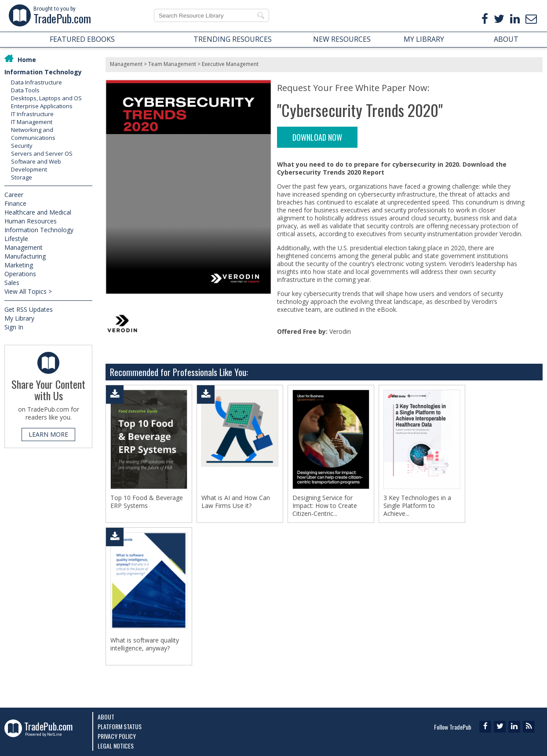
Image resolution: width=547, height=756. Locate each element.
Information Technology (43, 72)
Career (14, 195)
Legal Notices (116, 746)
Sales (12, 283)
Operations (20, 274)
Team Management (172, 64)
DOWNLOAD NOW (317, 137)
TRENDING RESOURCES (233, 39)
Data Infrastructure (36, 82)
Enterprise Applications (42, 106)
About (106, 717)
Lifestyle (16, 239)
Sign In (14, 327)
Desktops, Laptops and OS (46, 98)
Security (22, 146)
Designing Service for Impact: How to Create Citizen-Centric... (325, 506)
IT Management (32, 122)
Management (24, 247)
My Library (19, 318)
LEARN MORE (48, 434)
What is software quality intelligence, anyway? (145, 644)
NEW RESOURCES (342, 39)
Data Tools (25, 90)
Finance (15, 203)
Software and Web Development (36, 165)
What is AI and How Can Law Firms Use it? (236, 502)
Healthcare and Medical (38, 212)
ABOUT (506, 39)
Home (27, 60)
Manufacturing (25, 256)
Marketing (19, 265)
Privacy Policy (117, 736)
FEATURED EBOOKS (82, 39)
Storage (22, 177)
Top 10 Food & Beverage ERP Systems (147, 502)
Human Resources (31, 221)
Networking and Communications (33, 134)
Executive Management (230, 64)
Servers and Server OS (42, 153)
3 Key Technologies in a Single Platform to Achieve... (417, 506)
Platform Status (120, 726)
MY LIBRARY (424, 39)
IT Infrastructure (32, 114)
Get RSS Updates (29, 309)
